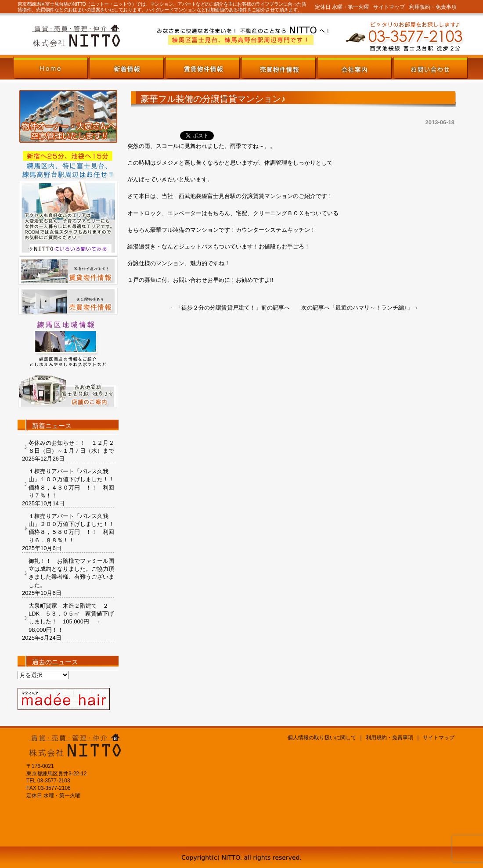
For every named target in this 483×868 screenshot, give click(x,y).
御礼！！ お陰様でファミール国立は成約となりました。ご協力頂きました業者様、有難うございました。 (71, 573)
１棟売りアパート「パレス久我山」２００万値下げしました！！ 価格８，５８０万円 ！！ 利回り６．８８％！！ (71, 528)
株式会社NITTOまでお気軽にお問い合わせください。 (349, 36)
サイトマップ (389, 7)
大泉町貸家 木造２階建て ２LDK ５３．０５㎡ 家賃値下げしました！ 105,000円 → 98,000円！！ (71, 618)
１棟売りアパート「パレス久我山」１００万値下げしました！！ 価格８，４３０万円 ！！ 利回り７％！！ (71, 483)
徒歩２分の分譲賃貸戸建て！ (218, 308)
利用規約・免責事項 (433, 7)
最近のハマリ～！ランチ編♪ (371, 308)
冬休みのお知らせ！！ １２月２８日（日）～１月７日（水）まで (71, 447)
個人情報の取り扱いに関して (322, 738)
